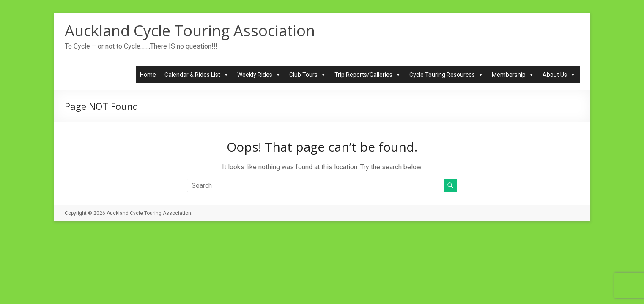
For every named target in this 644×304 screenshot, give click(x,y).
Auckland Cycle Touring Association (190, 31)
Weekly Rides (259, 75)
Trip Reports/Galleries (368, 75)
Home (148, 75)
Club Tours (308, 75)
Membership (513, 75)
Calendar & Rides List (197, 75)
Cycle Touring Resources (446, 75)
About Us (559, 75)
